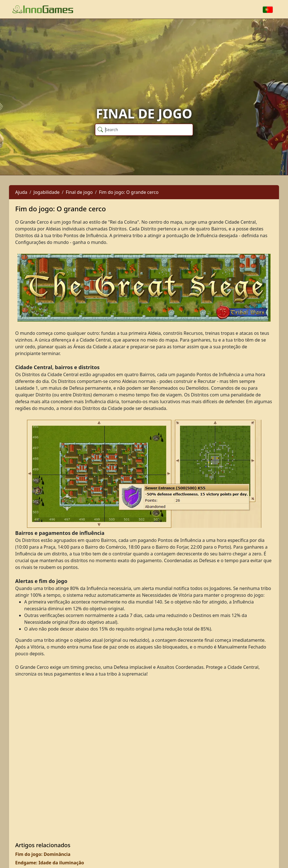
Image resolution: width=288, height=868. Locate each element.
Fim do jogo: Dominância (43, 854)
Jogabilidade (47, 192)
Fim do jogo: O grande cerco (129, 192)
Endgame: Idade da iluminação (50, 863)
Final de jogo (79, 192)
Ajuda (21, 192)
